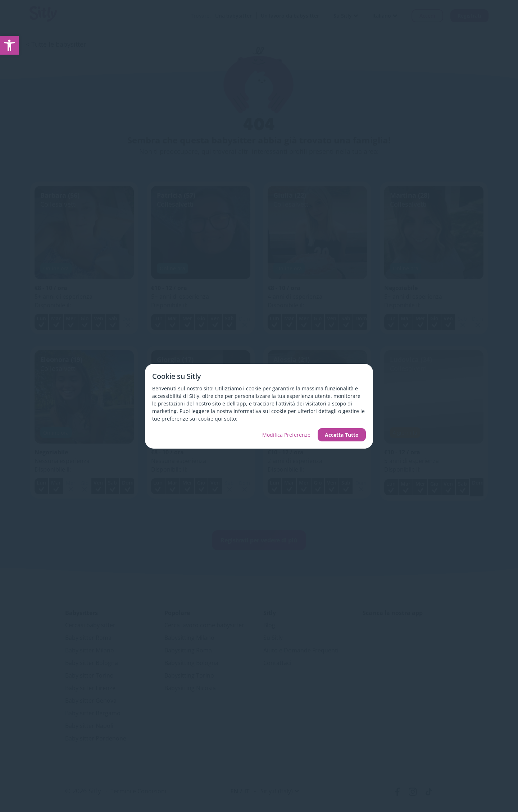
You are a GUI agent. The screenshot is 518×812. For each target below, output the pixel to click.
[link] (9, 45)
